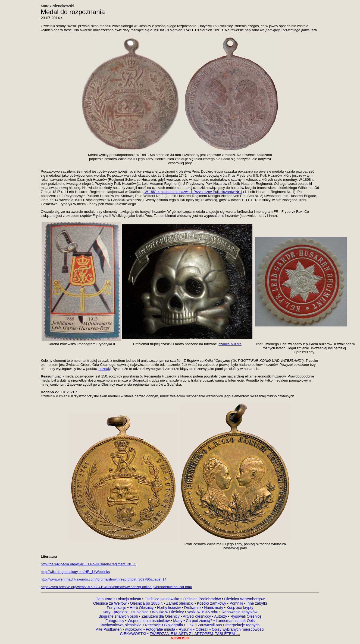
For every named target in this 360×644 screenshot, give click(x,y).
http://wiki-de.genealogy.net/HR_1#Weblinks (75, 572)
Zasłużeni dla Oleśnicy (161, 616)
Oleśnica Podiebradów (202, 599)
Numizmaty (214, 608)
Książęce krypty (240, 608)
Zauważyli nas (210, 625)
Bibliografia (173, 625)
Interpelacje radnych (242, 625)
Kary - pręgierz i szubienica (126, 612)
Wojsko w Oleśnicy (168, 612)
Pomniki (236, 603)
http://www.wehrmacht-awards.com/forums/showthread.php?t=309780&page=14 (104, 579)
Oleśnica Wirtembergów (244, 599)
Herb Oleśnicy (142, 608)
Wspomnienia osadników (149, 621)
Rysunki (185, 629)
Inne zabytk (256, 603)
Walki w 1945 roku (203, 612)
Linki (190, 625)
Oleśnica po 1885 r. (146, 603)
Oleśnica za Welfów (110, 603)
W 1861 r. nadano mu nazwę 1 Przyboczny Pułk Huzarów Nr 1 (193, 192)
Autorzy (220, 616)
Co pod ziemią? (199, 621)
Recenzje (153, 625)
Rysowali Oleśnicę (245, 616)
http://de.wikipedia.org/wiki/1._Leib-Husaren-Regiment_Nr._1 (88, 564)
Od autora (106, 599)
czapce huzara (230, 344)
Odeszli (202, 629)
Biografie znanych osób (119, 616)
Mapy (178, 621)
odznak (104, 369)
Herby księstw (169, 608)
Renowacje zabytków (239, 612)
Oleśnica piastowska (162, 599)
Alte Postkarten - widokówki (120, 629)
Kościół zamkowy (212, 603)
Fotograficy (115, 621)
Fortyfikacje (117, 608)
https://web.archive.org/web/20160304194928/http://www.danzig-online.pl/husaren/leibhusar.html (116, 587)
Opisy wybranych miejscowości (238, 629)
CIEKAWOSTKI (134, 634)
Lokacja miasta (128, 599)
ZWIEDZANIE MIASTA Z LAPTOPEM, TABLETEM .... (195, 634)
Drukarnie (193, 608)
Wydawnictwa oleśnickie (122, 625)
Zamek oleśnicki (180, 603)
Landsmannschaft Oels (235, 621)
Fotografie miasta (161, 629)
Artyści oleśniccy (197, 616)
